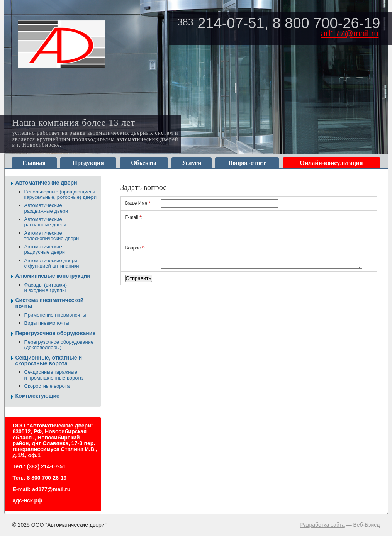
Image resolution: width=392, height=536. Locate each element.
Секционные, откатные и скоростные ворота (49, 360)
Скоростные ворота (47, 386)
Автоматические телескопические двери (52, 236)
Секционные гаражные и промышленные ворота (54, 375)
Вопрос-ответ (247, 163)
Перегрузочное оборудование (56, 333)
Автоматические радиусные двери (45, 249)
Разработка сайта (323, 525)
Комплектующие (37, 396)
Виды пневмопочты (47, 323)
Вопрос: (135, 248)
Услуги (192, 163)
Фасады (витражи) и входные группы (46, 288)
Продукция (88, 163)
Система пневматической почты (50, 303)
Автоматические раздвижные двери (46, 208)
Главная (34, 163)
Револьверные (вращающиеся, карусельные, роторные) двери (61, 194)
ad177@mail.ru (350, 33)
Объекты (144, 163)
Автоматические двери (46, 183)
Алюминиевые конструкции (53, 276)
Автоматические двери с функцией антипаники (52, 263)
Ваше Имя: (138, 203)
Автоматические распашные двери (45, 222)
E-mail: (134, 217)
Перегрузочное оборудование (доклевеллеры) (59, 345)
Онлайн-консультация (332, 163)
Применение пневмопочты (55, 315)
